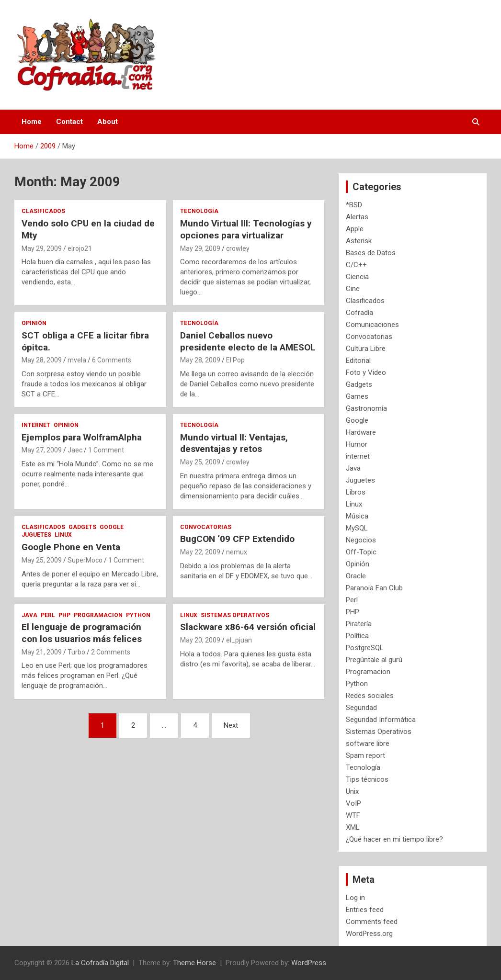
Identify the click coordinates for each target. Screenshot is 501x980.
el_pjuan (239, 640)
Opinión (34, 323)
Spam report (365, 755)
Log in (355, 898)
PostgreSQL (365, 648)
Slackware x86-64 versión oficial (248, 627)
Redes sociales (370, 696)
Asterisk (359, 241)
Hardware (361, 432)
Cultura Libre (366, 349)
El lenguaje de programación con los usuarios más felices (82, 633)
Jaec (75, 450)
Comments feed (372, 922)
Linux (63, 535)
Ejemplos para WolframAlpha (82, 437)
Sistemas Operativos (235, 615)
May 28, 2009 (42, 360)
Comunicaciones (372, 325)
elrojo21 (80, 248)
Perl (48, 615)
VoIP (353, 803)
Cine (353, 289)
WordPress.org (369, 934)
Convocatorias (206, 527)
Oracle (356, 576)
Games (357, 396)
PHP (64, 615)
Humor (357, 444)
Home (32, 122)
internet (36, 425)
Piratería (359, 624)
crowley (238, 248)
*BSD (354, 205)
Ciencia (357, 277)
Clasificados (43, 211)
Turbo (76, 652)
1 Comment (106, 450)
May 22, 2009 (200, 552)
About (108, 122)
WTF (353, 815)
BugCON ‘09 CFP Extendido (237, 539)
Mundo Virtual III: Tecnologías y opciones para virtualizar (246, 229)
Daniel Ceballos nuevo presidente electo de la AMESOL (248, 341)
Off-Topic (361, 552)
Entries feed (365, 910)
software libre (368, 743)
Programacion (98, 615)
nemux (237, 552)
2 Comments (111, 652)
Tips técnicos (367, 779)
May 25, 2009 (200, 462)
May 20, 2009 (200, 640)
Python (138, 615)
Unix (352, 791)
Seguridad (361, 708)
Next (231, 725)
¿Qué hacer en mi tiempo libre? (394, 839)
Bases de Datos (371, 253)
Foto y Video (366, 372)
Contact (69, 122)
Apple (355, 229)
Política (357, 636)
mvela (77, 360)
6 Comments (112, 360)
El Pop (235, 360)
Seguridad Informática (381, 720)
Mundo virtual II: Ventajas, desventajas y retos (234, 443)
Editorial (358, 360)
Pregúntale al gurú (374, 660)
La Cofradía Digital (100, 963)
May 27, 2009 (42, 450)
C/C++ (356, 265)
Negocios (361, 540)
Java (29, 615)
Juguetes (36, 535)
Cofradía (359, 313)
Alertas (357, 217)
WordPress (309, 963)
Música (357, 516)
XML (353, 827)
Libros (356, 492)
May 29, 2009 (42, 248)
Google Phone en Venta (71, 547)
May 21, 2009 (42, 652)
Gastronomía (366, 408)
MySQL (357, 528)
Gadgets (82, 527)
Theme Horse (194, 963)
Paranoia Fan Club (374, 588)
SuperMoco (85, 560)
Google (112, 527)
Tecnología (199, 211)
